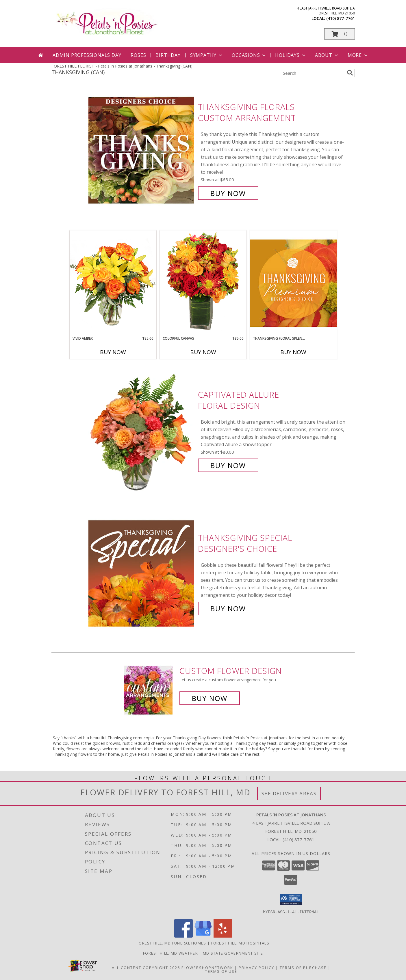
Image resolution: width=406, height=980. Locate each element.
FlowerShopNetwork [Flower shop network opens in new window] (207, 967)
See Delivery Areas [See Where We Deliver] (289, 793)
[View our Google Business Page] (203, 936)
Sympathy (207, 55)
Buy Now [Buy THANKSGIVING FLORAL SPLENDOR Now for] (293, 352)
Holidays (291, 55)
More (358, 55)
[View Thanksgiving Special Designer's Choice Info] (142, 573)
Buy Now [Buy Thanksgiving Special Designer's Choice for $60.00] (228, 608)
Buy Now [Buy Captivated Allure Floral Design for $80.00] (228, 465)
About (327, 55)
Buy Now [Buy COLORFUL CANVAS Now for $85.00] (203, 352)
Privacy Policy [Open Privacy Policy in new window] (256, 967)
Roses (138, 55)
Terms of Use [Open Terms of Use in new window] (221, 971)
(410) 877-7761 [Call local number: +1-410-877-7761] (341, 18)
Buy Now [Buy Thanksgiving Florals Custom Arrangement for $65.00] (228, 193)
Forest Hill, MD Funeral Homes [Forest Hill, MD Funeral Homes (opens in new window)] (172, 943)
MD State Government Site (233, 953)
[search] (350, 73)
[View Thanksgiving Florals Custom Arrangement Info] (142, 150)
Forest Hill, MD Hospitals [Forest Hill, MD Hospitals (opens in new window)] (240, 943)
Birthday (168, 55)
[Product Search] (313, 73)
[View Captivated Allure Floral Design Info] (142, 430)
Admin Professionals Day (87, 55)
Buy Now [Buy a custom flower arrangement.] (210, 698)
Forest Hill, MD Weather (170, 953)
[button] (340, 34)
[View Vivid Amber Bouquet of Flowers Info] (113, 283)
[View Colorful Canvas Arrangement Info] (203, 283)
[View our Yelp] (223, 936)
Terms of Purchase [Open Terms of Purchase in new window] (303, 967)
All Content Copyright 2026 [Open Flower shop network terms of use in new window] (146, 967)
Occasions (249, 55)
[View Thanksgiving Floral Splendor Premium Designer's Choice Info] (293, 283)
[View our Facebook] (183, 936)
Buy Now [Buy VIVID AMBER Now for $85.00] (113, 352)
